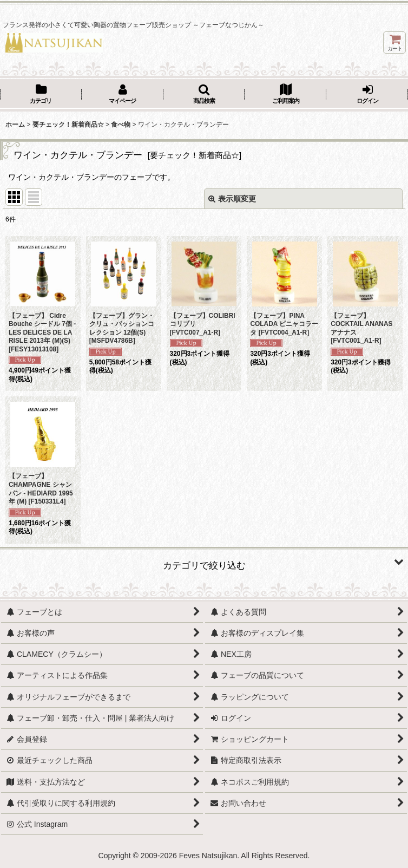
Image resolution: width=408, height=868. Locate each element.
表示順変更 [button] (232, 199)
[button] (204, 95)
